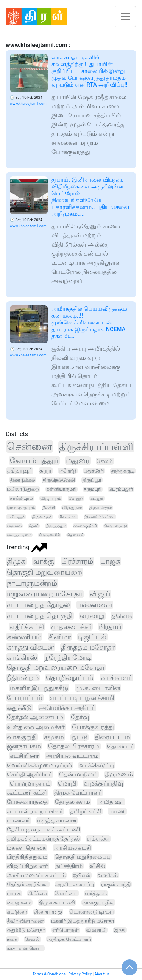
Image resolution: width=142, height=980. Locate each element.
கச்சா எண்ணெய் (25, 948)
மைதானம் (19, 903)
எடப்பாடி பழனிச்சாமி (82, 698)
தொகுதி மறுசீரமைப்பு (83, 857)
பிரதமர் (110, 627)
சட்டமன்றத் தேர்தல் (38, 605)
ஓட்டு (79, 737)
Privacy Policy (80, 974)
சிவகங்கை (68, 517)
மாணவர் (18, 820)
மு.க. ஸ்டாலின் (98, 688)
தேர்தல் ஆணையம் (35, 717)
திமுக (16, 561)
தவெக (122, 616)
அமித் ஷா (111, 802)
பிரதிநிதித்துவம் (27, 857)
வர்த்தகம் (96, 893)
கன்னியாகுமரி (61, 489)
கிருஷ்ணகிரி (49, 535)
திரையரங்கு (48, 912)
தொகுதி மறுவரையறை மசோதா (56, 667)
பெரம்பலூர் (121, 489)
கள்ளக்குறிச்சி (85, 526)
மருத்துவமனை (57, 820)
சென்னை (29, 447)
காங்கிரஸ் (22, 657)
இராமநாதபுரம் (21, 508)
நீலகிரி (49, 508)
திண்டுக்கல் (23, 480)
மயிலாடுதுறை (23, 489)
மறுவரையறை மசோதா (45, 594)
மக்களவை (95, 605)
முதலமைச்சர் (71, 627)
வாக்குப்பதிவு (98, 903)
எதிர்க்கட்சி (27, 627)
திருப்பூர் (92, 480)
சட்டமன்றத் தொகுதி (40, 616)
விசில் (97, 866)
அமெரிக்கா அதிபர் (67, 708)
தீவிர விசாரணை (25, 921)
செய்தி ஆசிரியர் (29, 774)
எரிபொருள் (66, 930)
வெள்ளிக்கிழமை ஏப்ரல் (39, 765)
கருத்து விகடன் (30, 647)
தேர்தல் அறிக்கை (28, 884)
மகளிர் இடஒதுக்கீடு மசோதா (83, 921)
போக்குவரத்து (93, 727)
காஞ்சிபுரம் (21, 498)
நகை (12, 939)
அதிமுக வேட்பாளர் (69, 939)
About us (102, 974)
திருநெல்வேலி (59, 480)
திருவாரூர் (42, 517)
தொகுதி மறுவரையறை (44, 572)
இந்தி (120, 930)
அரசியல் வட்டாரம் (72, 756)
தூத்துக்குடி (123, 471)
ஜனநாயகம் (24, 746)
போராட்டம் (25, 698)
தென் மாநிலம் (78, 774)
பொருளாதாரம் (30, 783)
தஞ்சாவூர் (20, 471)
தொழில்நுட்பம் (69, 678)
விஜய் (100, 594)
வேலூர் (76, 498)
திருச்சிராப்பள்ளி (96, 447)
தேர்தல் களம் (73, 802)
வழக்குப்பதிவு (103, 783)
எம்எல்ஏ (98, 839)
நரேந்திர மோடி (68, 657)
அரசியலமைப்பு (75, 884)
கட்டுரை (17, 912)
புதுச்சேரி (94, 471)
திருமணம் (119, 774)
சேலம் (105, 461)
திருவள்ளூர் (101, 508)
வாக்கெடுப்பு (97, 765)
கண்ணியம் (24, 637)
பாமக (14, 893)
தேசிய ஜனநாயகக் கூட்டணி (44, 830)
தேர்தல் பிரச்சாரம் (74, 746)
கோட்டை (66, 893)
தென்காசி (75, 535)
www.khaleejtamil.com (28, 104)
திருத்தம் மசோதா (88, 647)
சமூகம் (54, 737)
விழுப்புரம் (51, 498)
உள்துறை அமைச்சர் (36, 727)
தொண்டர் (120, 746)
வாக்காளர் (116, 678)
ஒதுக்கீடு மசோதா (26, 930)
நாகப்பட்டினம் (19, 535)
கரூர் (45, 471)
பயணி (117, 811)
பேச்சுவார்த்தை (27, 802)
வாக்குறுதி (22, 737)
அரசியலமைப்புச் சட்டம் (36, 875)
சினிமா (60, 637)
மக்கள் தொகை (27, 848)
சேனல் (32, 939)
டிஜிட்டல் (92, 637)
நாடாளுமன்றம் (32, 583)
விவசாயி (96, 930)
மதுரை (78, 461)
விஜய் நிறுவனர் (27, 866)
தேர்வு (80, 717)
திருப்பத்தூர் (56, 526)
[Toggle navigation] (125, 17)
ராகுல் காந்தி (116, 884)
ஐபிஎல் (82, 875)
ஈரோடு (68, 471)
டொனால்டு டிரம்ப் (91, 912)
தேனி (34, 526)
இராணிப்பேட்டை (100, 517)
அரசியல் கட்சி (72, 848)
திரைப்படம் (112, 737)
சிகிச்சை (38, 893)
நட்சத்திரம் (69, 866)
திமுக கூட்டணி (57, 903)
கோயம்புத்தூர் (34, 460)
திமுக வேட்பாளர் (78, 793)
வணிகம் (108, 875)
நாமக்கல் (14, 526)
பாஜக (110, 561)
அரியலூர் (16, 517)
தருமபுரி (93, 489)
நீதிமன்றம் (23, 678)
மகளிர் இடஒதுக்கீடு (39, 688)
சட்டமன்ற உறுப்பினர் (35, 811)
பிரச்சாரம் (77, 561)
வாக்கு (43, 561)
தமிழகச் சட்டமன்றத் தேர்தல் (43, 839)
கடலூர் (97, 498)
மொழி (67, 783)
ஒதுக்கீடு (19, 708)
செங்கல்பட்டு (116, 526)
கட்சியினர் (24, 756)
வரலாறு (92, 616)
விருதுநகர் (72, 508)
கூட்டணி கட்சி (27, 793)
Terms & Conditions (49, 974)
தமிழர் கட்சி (86, 811)
